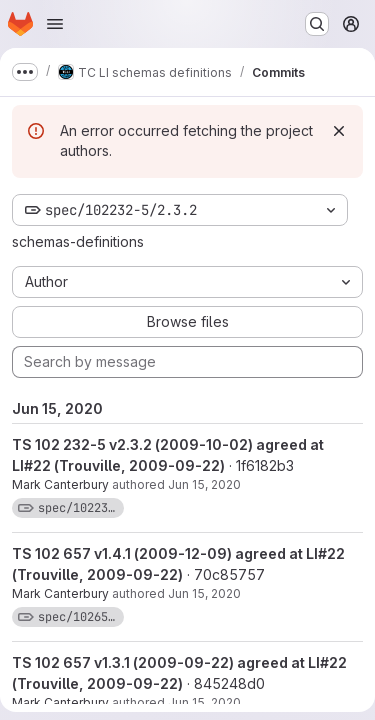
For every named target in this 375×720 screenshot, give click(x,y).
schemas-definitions (78, 241)
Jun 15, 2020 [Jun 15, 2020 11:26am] (204, 484)
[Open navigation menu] (55, 24)
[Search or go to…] (317, 24)
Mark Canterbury (60, 484)
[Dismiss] (339, 131)
